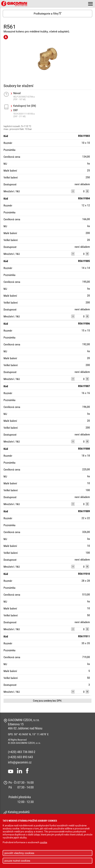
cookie (43, 842)
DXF (52, 113)
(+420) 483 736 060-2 (22, 752)
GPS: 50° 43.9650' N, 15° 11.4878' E (28, 734)
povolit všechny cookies (19, 853)
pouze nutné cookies (17, 861)
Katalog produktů (19, 812)
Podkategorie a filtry (48, 14)
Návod (52, 96)
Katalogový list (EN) (25, 106)
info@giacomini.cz (20, 762)
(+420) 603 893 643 (20, 757)
